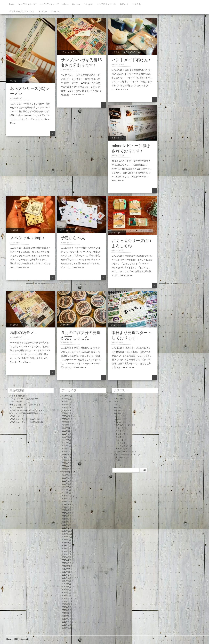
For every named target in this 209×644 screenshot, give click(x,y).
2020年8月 (66, 478)
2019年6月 (66, 513)
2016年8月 (66, 610)
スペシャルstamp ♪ (27, 238)
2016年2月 (66, 628)
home (12, 4)
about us (43, 11)
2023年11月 (67, 419)
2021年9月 (66, 454)
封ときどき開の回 (17, 396)
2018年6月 (66, 549)
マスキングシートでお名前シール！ (25, 399)
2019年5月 (66, 516)
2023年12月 (67, 416)
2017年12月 (67, 566)
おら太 (13, 81)
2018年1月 (66, 563)
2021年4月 (66, 466)
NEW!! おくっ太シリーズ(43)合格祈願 (26, 422)
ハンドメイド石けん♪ (131, 60)
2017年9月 (66, 575)
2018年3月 (66, 557)
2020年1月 (66, 493)
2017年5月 (66, 584)
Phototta (118, 407)
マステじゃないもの (124, 446)
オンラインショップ (49, 4)
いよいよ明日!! (16, 402)
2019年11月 (67, 499)
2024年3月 (66, 407)
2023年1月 (66, 425)
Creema (76, 4)
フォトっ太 (121, 443)
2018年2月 (66, 560)
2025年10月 (67, 396)
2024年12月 (67, 402)
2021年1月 (66, 469)
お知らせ (124, 4)
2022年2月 (66, 446)
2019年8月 (66, 507)
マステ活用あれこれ (106, 4)
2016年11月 (67, 601)
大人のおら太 (121, 449)
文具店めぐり (120, 457)
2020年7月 (66, 481)
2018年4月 (66, 554)
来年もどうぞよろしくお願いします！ (26, 405)
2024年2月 (66, 410)
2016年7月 (66, 613)
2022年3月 (66, 443)
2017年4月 (66, 587)
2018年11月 (67, 534)
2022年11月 (67, 431)
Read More (78, 95)
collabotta (118, 396)
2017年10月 (67, 572)
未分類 (117, 460)
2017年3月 (66, 590)
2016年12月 (67, 598)
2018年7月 (66, 546)
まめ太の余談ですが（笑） (22, 11)
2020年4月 (66, 487)
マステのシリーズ (27, 4)
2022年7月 (66, 434)
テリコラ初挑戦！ (17, 407)
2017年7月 (66, 578)
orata (116, 405)
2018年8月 (66, 543)
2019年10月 (67, 501)
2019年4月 (66, 519)
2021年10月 (67, 452)
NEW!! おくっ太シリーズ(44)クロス (25, 419)
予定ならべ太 (73, 238)
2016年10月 (67, 604)
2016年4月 (66, 622)
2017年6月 (66, 581)
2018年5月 (66, 551)
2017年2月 (66, 593)
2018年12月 (67, 531)
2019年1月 (66, 528)
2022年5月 (66, 437)
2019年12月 (67, 496)
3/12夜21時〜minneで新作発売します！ (27, 410)
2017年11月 (67, 569)
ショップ (118, 416)
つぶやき (137, 4)
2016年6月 (66, 616)
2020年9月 (66, 475)
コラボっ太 (121, 434)
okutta (117, 402)
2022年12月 (67, 428)
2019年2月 (66, 525)
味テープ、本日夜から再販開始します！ (27, 413)
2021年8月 (66, 457)
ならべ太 (64, 230)
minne (65, 4)
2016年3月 (66, 625)
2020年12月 (67, 472)
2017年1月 (66, 596)
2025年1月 (66, 399)
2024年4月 (66, 405)
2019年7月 (66, 510)
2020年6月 (66, 484)
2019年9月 (66, 504)
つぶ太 (119, 437)
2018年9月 (66, 540)
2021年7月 (66, 460)
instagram (88, 4)
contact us (56, 11)
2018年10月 (67, 537)
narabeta (118, 399)
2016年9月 (66, 607)
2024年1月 (66, 413)
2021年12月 (67, 449)
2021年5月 (66, 463)
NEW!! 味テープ (16, 416)
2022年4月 (66, 440)
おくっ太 (115, 233)
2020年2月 (66, 490)
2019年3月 (66, 522)
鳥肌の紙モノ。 (24, 333)
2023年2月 (66, 422)
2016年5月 (66, 619)
